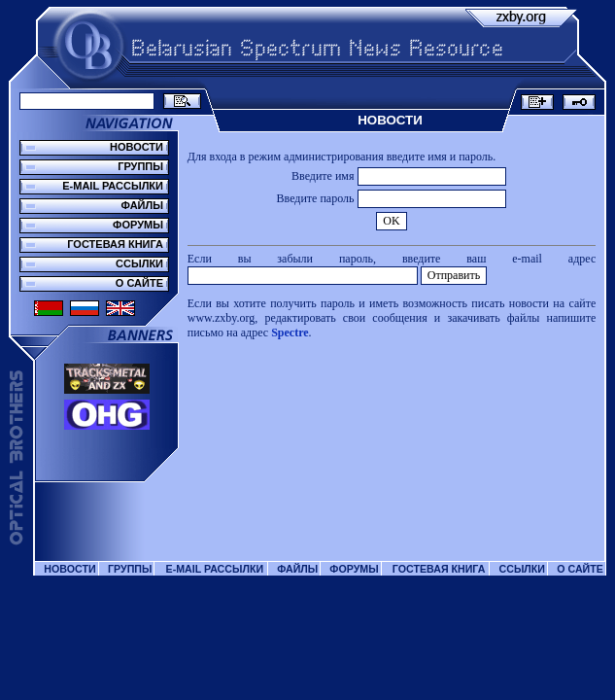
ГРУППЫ (140, 166)
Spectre (290, 332)
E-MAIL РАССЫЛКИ (113, 186)
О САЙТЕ (139, 283)
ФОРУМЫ (138, 225)
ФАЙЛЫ (142, 205)
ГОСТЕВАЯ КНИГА (115, 244)
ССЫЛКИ (139, 263)
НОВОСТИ (137, 147)
